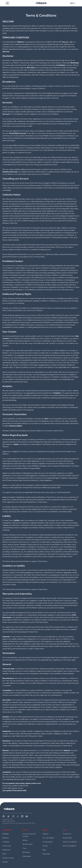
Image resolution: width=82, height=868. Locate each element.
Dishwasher (27, 856)
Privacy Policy (68, 838)
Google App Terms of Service (48, 98)
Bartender (26, 852)
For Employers (48, 842)
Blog (44, 850)
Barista (25, 840)
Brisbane (6, 838)
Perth (4, 854)
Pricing (45, 846)
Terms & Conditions (70, 842)
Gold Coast (7, 846)
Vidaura (45, 834)
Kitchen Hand (27, 844)
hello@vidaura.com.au (15, 788)
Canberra (6, 842)
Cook (24, 848)
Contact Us (67, 834)
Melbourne (6, 850)
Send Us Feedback (69, 846)
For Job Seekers (48, 838)
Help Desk (46, 854)
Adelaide (6, 834)
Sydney (5, 862)
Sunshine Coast (8, 858)
